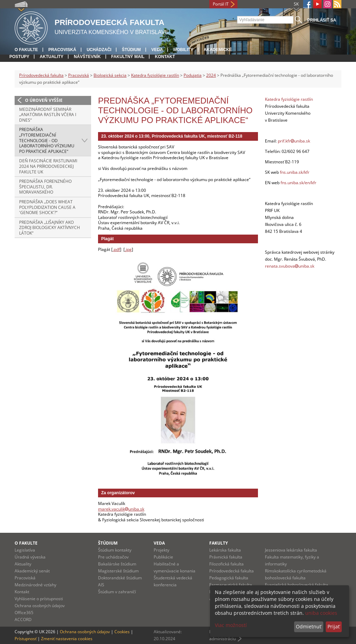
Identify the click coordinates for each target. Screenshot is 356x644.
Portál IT (221, 4)
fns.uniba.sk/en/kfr (298, 183)
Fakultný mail (128, 57)
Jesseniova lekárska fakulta (291, 550)
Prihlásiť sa (322, 20)
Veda (157, 50)
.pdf (116, 249)
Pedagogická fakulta (229, 578)
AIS (101, 585)
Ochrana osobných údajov (40, 606)
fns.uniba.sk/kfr (295, 172)
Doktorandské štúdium (120, 578)
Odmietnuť (309, 626)
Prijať (334, 626)
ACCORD (23, 619)
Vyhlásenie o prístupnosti (39, 599)
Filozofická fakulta (226, 564)
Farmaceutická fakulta (231, 585)
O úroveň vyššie (44, 100)
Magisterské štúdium (118, 571)
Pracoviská (62, 50)
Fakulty (219, 543)
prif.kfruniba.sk (294, 141)
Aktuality (51, 57)
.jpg (128, 249)
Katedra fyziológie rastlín (155, 75)
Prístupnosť (26, 639)
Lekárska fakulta (225, 550)
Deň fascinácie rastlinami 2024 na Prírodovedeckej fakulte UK (48, 166)
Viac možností (231, 625)
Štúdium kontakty (115, 550)
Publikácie (163, 557)
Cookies (122, 632)
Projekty (161, 550)
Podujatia (193, 75)
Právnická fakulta (226, 557)
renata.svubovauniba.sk (290, 266)
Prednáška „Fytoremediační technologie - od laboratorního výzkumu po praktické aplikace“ (47, 140)
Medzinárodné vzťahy (35, 585)
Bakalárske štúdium (117, 564)
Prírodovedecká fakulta (41, 75)
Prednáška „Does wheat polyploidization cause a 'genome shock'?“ (47, 207)
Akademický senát (32, 571)
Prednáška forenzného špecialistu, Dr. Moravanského (45, 187)
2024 (211, 75)
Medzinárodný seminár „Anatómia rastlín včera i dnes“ (48, 115)
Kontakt (165, 57)
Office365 (24, 613)
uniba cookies (321, 613)
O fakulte (26, 50)
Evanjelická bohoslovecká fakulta (297, 585)
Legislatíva (25, 550)
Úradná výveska (30, 557)
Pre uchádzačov (113, 557)
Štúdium (131, 50)
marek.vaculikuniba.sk (121, 509)
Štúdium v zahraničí (117, 592)
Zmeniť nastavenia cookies (67, 639)
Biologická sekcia (110, 75)
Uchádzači (99, 50)
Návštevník (87, 57)
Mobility (183, 50)
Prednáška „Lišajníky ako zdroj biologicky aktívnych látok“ (50, 228)
